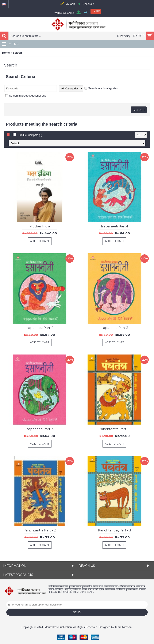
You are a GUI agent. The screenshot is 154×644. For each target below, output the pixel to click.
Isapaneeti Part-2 (40, 328)
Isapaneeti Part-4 (40, 429)
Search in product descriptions (26, 96)
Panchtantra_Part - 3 (114, 530)
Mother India (40, 226)
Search (17, 53)
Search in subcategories (101, 88)
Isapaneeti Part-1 (115, 226)
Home (6, 53)
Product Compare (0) (30, 135)
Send (77, 612)
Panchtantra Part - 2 (40, 530)
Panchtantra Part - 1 (115, 429)
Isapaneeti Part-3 (114, 328)
